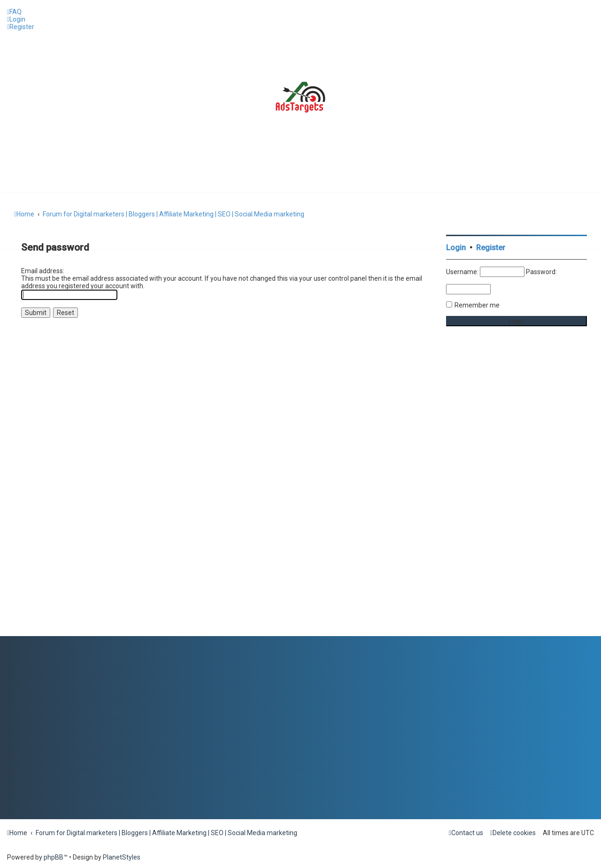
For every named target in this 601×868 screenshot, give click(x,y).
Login (456, 248)
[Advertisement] (516, 495)
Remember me (477, 305)
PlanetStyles (122, 857)
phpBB (54, 857)
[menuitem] (14, 12)
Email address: (43, 271)
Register (491, 248)
